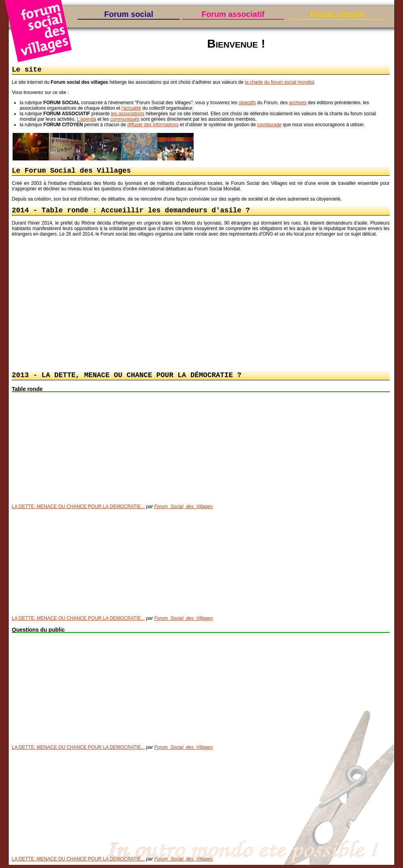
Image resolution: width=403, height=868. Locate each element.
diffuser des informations (153, 125)
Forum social (129, 14)
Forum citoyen (337, 14)
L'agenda (86, 120)
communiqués (125, 120)
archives (298, 103)
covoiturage (269, 125)
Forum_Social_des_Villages (184, 510)
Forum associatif (233, 14)
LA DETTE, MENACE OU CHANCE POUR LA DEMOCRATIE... (78, 510)
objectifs (247, 103)
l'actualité (131, 109)
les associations (128, 114)
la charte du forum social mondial (279, 83)
